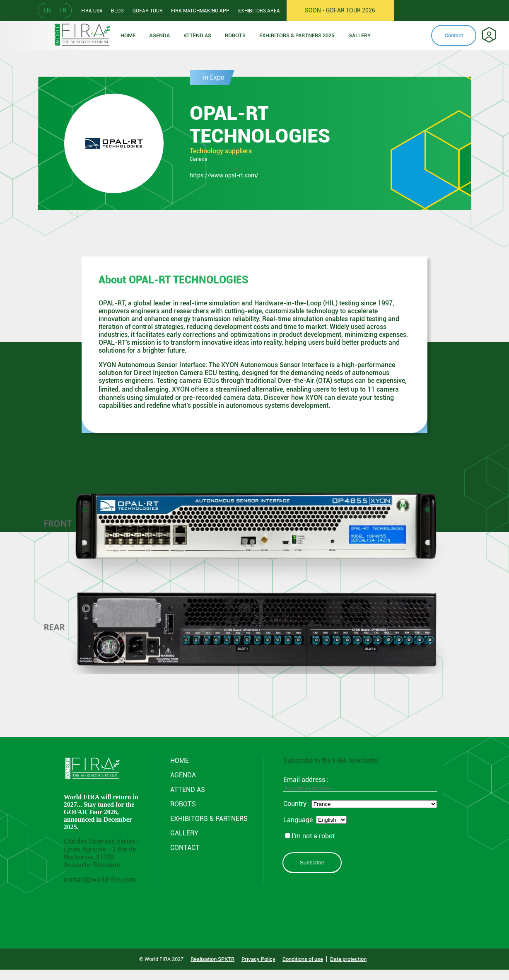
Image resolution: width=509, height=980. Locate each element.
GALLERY (184, 833)
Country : (297, 804)
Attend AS (188, 790)
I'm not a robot (310, 836)
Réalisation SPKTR (212, 959)
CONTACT (185, 848)
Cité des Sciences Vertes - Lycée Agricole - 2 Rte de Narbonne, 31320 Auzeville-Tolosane (102, 853)
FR (63, 10)
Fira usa (92, 11)
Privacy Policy (258, 959)
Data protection (348, 959)
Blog (117, 11)
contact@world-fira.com (100, 880)
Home (128, 35)
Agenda (159, 35)
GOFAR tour (148, 11)
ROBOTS (235, 35)
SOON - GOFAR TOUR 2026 (340, 10)
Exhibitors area (259, 11)
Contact (454, 35)
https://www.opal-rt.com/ (224, 175)
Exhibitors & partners (209, 819)
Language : (300, 820)
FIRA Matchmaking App (200, 11)
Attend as (197, 35)
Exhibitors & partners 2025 (297, 35)
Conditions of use (303, 959)
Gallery (359, 35)
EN (47, 10)
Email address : (360, 784)
